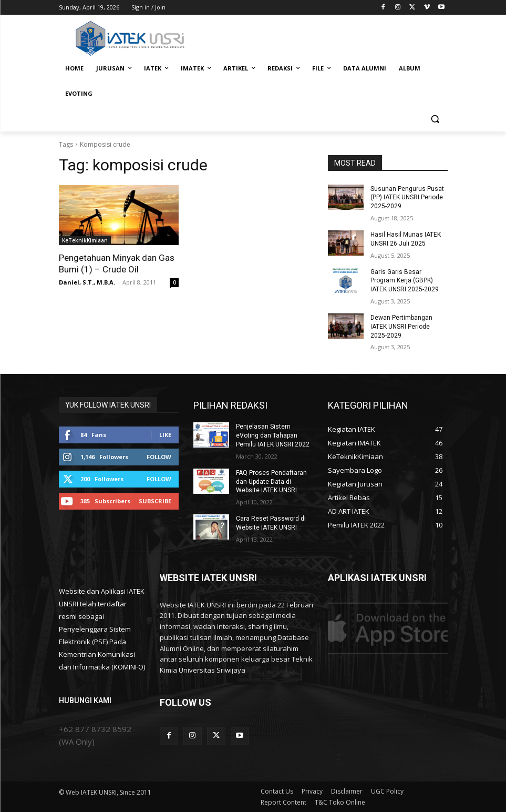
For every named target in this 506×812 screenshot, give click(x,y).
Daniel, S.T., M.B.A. (87, 282)
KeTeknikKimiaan (85, 240)
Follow (159, 457)
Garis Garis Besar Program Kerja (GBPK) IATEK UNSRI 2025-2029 (405, 281)
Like (165, 435)
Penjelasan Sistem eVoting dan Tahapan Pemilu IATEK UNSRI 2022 (273, 435)
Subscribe (155, 501)
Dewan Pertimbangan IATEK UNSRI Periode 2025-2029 (401, 327)
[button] (435, 119)
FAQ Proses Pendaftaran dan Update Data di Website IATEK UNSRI (271, 482)
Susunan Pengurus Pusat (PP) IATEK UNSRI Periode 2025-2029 (407, 198)
